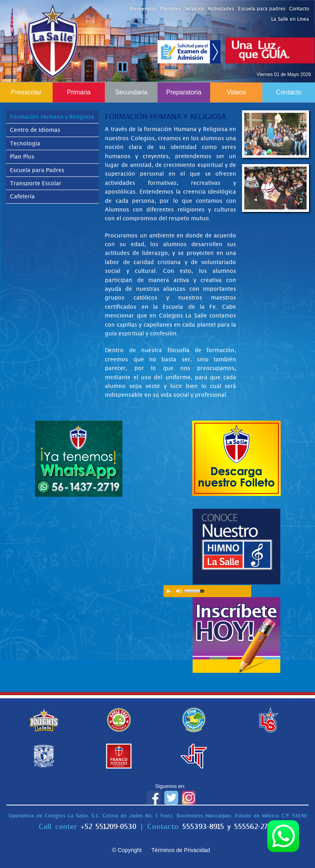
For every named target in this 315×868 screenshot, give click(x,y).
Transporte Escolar (36, 183)
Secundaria (131, 92)
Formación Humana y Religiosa (52, 117)
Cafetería (22, 196)
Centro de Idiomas (35, 130)
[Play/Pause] (169, 591)
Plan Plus (22, 157)
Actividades (221, 9)
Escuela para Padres (37, 170)
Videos (236, 92)
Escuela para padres (262, 9)
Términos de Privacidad (181, 850)
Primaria (79, 92)
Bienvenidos (143, 9)
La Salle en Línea (290, 19)
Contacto (299, 9)
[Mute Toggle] (179, 591)
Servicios (194, 9)
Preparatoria (184, 92)
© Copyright (127, 850)
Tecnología (25, 143)
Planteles (170, 9)
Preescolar (26, 92)
